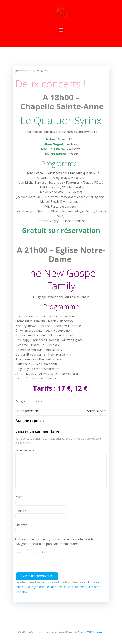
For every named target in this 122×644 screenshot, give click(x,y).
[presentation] (44, 565)
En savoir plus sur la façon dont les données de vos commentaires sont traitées (58, 587)
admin (24, 71)
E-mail (21, 511)
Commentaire (26, 450)
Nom (20, 497)
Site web (21, 525)
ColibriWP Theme (90, 632)
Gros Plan (37, 401)
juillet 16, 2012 (41, 71)
